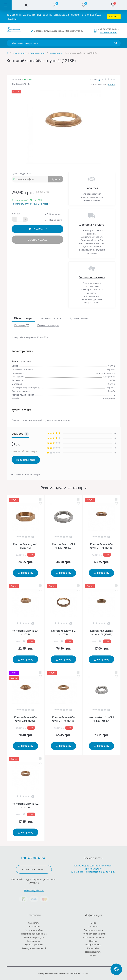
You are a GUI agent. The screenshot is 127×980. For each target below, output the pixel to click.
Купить (56, 179)
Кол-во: (16, 214)
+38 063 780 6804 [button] (34, 858)
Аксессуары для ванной (34, 948)
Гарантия (92, 188)
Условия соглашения (93, 937)
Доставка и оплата (92, 225)
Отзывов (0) (22, 325)
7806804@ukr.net (34, 890)
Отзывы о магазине (92, 277)
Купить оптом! (79, 318)
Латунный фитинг (38, 53)
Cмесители (34, 923)
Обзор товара (23, 318)
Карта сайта (93, 948)
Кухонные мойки (34, 930)
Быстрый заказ (37, 240)
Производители (93, 952)
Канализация (34, 941)
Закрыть (114, 16)
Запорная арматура (34, 937)
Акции (93, 955)
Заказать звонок (108, 32)
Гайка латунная (56, 53)
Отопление (34, 926)
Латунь (112, 85)
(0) (99, 79)
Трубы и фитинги (19, 53)
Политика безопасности (93, 934)
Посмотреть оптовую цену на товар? (31, 204)
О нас (93, 923)
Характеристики (51, 318)
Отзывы (93, 941)
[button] (59, 31)
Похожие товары (48, 325)
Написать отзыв (26, 460)
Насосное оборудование (34, 934)
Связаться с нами (34, 869)
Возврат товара (93, 945)
